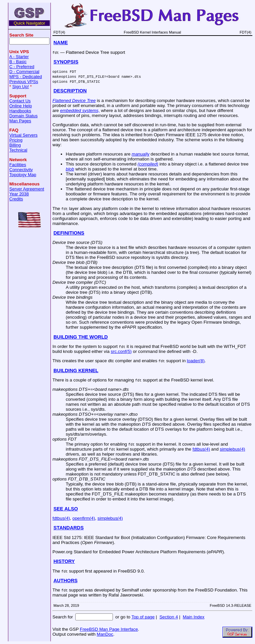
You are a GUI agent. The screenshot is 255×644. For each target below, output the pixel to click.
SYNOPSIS (66, 62)
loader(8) (196, 361)
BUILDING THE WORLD (81, 337)
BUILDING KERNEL (76, 371)
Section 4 (169, 617)
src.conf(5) (121, 351)
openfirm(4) (84, 518)
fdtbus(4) (201, 449)
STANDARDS (69, 528)
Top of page (143, 617)
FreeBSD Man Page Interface (109, 629)
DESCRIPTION (70, 91)
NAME (61, 43)
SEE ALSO (66, 509)
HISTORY (64, 561)
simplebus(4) (232, 449)
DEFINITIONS (69, 233)
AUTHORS (65, 581)
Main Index (193, 617)
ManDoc (105, 634)
